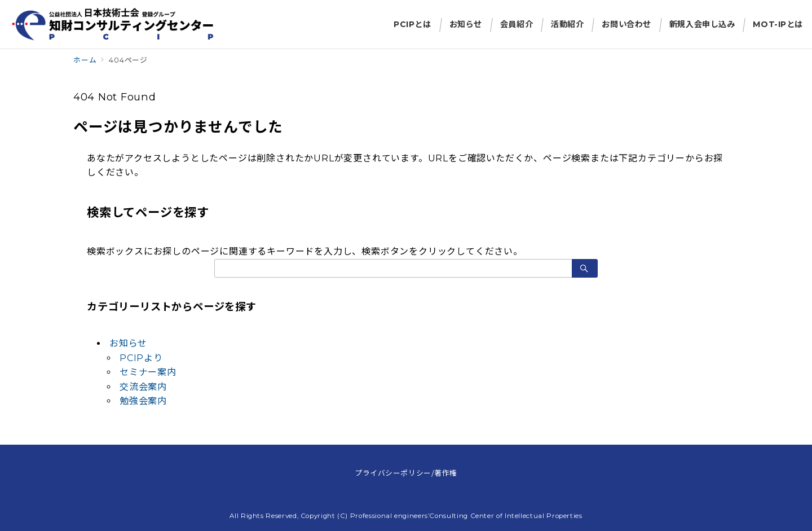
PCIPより (141, 358)
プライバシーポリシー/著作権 (406, 473)
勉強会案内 (143, 401)
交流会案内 (143, 387)
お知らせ (128, 343)
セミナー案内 (148, 372)
